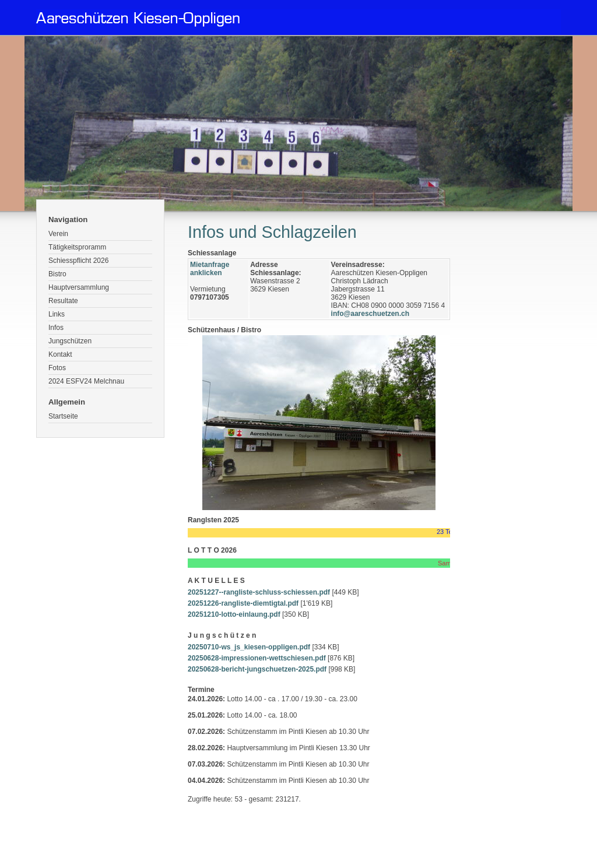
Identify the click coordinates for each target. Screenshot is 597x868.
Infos (56, 328)
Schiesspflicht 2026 (78, 261)
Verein (58, 234)
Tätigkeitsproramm (77, 247)
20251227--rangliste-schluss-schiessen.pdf (259, 592)
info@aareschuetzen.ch (370, 314)
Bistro (57, 274)
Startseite (63, 416)
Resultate (63, 301)
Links (57, 314)
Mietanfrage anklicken (210, 269)
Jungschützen (70, 341)
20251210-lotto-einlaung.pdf (234, 614)
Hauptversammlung (79, 287)
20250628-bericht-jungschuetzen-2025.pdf (257, 669)
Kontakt (60, 354)
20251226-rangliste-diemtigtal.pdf (243, 603)
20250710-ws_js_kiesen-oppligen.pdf (249, 647)
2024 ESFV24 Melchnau (86, 381)
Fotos (57, 368)
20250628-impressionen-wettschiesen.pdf (257, 658)
